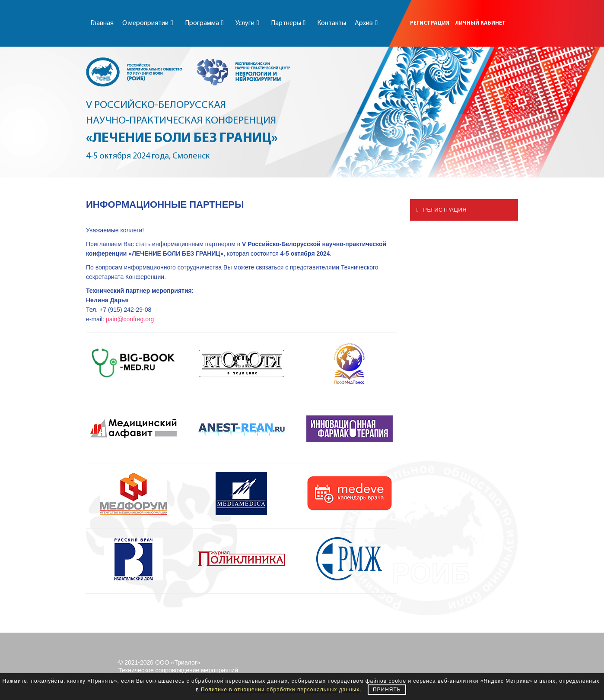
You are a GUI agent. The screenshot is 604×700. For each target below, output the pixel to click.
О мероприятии (149, 23)
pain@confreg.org (130, 319)
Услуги (249, 23)
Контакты (332, 23)
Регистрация (442, 210)
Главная (102, 23)
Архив (368, 23)
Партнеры (290, 23)
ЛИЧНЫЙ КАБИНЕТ (480, 23)
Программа (206, 23)
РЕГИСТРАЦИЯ (430, 23)
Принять (387, 690)
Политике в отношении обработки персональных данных (280, 690)
